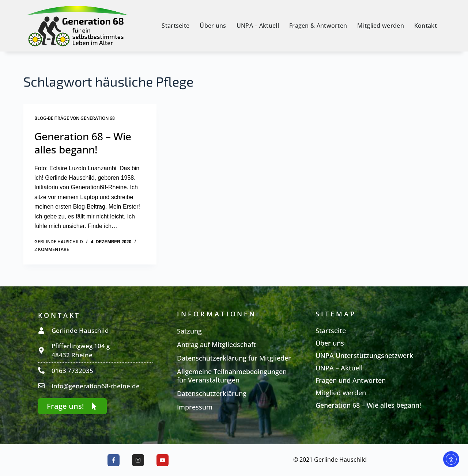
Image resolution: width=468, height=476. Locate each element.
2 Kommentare (52, 249)
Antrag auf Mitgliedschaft (216, 344)
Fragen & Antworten (318, 26)
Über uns (213, 26)
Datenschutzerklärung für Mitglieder (234, 358)
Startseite (175, 26)
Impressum (195, 407)
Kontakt (426, 26)
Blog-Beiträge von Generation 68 (75, 118)
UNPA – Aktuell (258, 26)
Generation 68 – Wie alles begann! (83, 143)
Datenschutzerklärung (212, 393)
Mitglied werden (381, 26)
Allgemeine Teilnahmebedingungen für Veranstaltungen (232, 376)
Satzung (189, 331)
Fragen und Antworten (351, 380)
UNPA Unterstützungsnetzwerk (364, 355)
